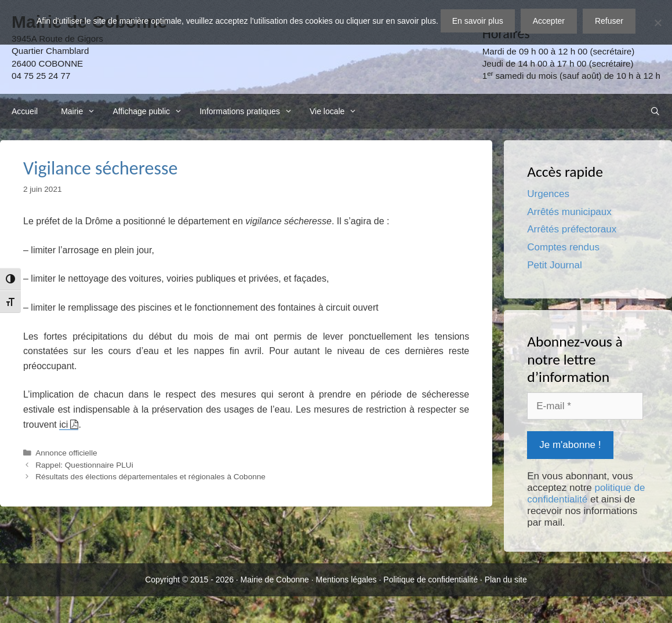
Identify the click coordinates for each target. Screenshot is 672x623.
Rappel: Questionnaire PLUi (84, 465)
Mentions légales (346, 580)
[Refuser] (658, 23)
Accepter (549, 21)
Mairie (81, 111)
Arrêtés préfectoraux (572, 229)
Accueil (25, 111)
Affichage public (150, 111)
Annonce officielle (66, 453)
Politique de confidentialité (431, 580)
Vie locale (336, 111)
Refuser (609, 21)
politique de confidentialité (586, 493)
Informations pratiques (249, 111)
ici (63, 425)
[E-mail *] (585, 406)
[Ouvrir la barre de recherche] (655, 111)
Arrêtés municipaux (569, 212)
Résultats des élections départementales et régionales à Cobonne (150, 477)
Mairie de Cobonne (275, 580)
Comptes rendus (563, 247)
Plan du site (506, 580)
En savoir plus (478, 21)
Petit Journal (555, 265)
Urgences (548, 194)
